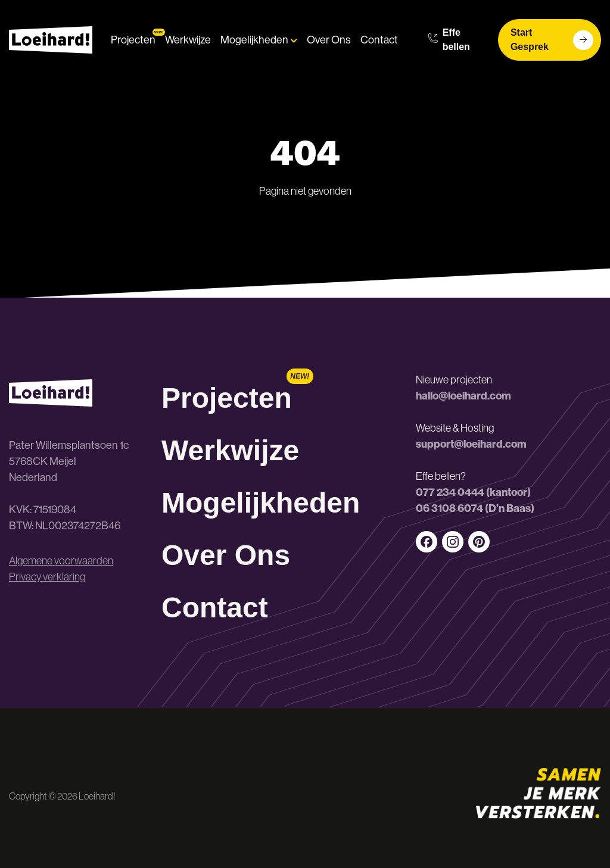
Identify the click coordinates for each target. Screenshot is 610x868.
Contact (379, 40)
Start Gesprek (552, 40)
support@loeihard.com (471, 444)
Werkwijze (188, 40)
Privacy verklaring (47, 577)
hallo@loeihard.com (463, 396)
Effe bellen (449, 40)
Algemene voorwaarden (61, 561)
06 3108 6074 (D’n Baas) (475, 508)
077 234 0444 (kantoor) (473, 492)
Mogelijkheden (259, 40)
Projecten (133, 40)
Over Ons (329, 40)
